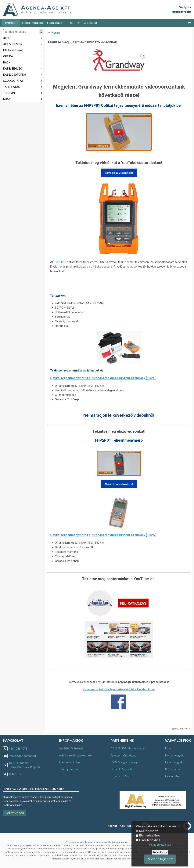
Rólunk (74, 23)
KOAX (23, 99)
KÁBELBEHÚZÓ (23, 68)
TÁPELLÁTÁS (23, 87)
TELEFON (23, 93)
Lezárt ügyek (174, 762)
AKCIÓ (23, 38)
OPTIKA (23, 56)
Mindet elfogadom (160, 859)
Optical (115, 769)
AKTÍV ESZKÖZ (23, 44)
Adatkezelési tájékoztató (75, 756)
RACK (23, 62)
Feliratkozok (15, 813)
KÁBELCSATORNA (23, 74)
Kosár (169, 748)
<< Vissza (54, 33)
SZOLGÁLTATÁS (23, 80)
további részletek (160, 845)
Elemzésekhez (150, 835)
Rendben (160, 852)
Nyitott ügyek (174, 756)
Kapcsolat (90, 23)
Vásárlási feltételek (71, 748)
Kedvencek (172, 769)
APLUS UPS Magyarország (128, 748)
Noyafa (115, 776)
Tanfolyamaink (69, 769)
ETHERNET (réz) (23, 50)
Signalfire (128, 769)
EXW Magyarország (124, 762)
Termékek (11, 23)
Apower (116, 756)
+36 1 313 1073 (18, 749)
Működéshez (148, 831)
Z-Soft (127, 776)
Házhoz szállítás (70, 762)
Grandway (130, 756)
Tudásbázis (56, 23)
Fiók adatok (173, 776)
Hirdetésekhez (150, 840)
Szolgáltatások (32, 23)
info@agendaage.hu (22, 756)
